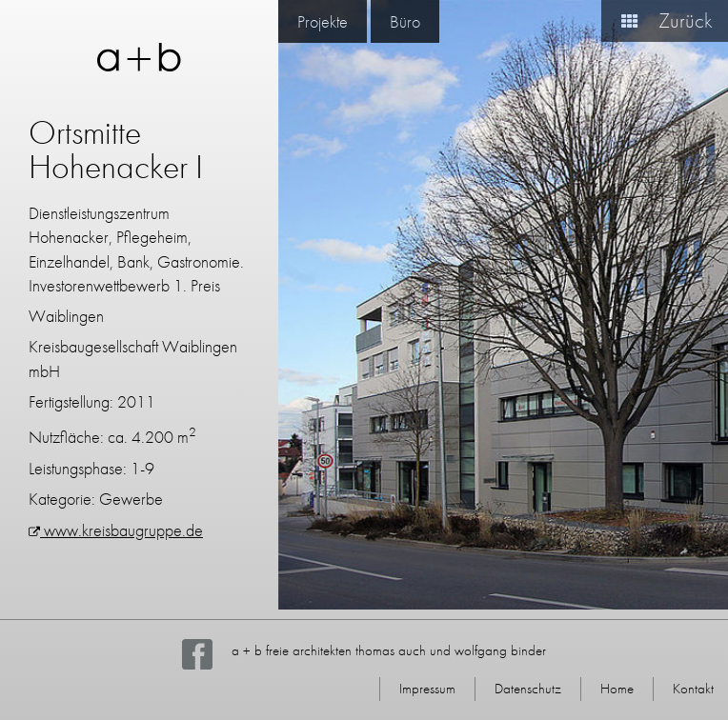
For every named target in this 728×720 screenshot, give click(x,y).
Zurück (659, 20)
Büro (405, 21)
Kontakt (693, 689)
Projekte (323, 21)
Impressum (427, 689)
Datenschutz (528, 689)
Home (617, 689)
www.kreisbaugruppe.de (116, 530)
